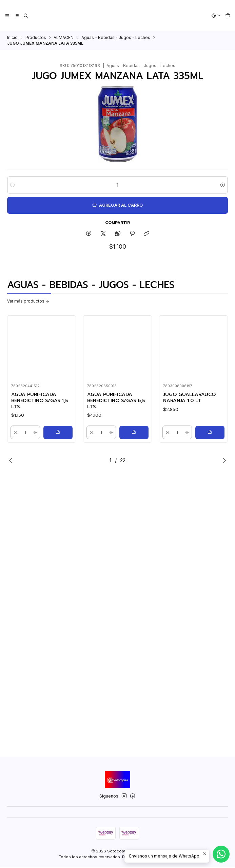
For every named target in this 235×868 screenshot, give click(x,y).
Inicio (12, 38)
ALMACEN (64, 38)
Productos (36, 38)
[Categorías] (16, 16)
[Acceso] (217, 16)
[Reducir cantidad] (12, 185)
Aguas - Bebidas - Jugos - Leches (116, 38)
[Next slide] (223, 461)
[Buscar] (25, 16)
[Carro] (228, 16)
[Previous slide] (12, 461)
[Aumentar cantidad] (223, 185)
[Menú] (7, 16)
